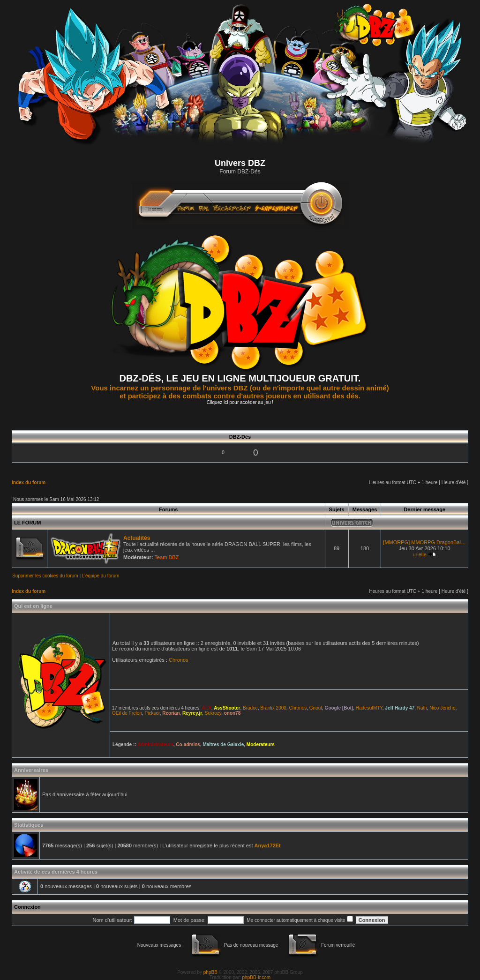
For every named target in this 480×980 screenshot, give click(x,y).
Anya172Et (268, 845)
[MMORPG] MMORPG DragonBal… (424, 542)
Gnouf (316, 708)
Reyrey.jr (192, 713)
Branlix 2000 (273, 708)
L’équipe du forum (101, 576)
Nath (422, 708)
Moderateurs (261, 744)
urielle (419, 554)
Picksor (152, 713)
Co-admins (188, 744)
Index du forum (29, 483)
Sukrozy (213, 713)
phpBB (210, 972)
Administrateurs (155, 744)
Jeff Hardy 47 (400, 708)
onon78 (232, 713)
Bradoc (250, 708)
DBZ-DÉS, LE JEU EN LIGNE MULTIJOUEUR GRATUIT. (240, 378)
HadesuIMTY (369, 708)
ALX (207, 708)
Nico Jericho (442, 708)
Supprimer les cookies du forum (45, 576)
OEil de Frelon (127, 713)
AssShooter (227, 708)
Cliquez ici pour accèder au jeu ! (240, 402)
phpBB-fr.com (257, 977)
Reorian (171, 713)
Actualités (137, 538)
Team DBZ (166, 557)
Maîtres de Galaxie (223, 744)
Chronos (179, 660)
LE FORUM (27, 523)
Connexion (27, 907)
